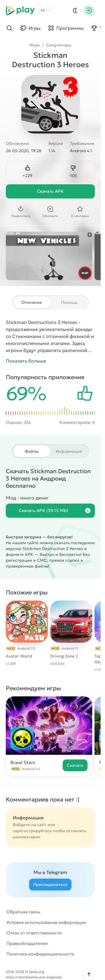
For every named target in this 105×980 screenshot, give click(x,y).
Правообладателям (27, 943)
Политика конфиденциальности (40, 954)
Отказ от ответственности (34, 933)
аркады (84, 329)
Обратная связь (23, 912)
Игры (35, 45)
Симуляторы (59, 45)
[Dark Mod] (75, 11)
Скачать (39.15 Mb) (43, 510)
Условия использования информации (46, 922)
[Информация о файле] (88, 511)
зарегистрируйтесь (32, 831)
